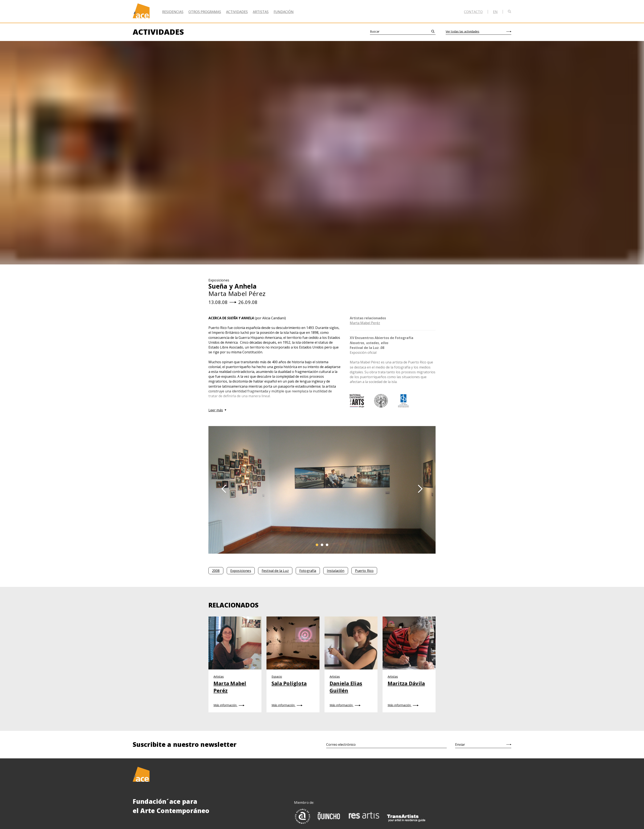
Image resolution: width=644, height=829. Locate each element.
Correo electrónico (341, 745)
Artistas (261, 12)
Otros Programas (205, 12)
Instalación (336, 571)
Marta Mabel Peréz (365, 323)
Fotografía (308, 571)
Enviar (460, 745)
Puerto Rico (364, 571)
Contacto (473, 12)
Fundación (284, 12)
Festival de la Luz (275, 571)
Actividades (237, 12)
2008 (216, 571)
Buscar (375, 31)
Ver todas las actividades (462, 31)
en (495, 12)
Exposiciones (241, 571)
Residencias (173, 12)
